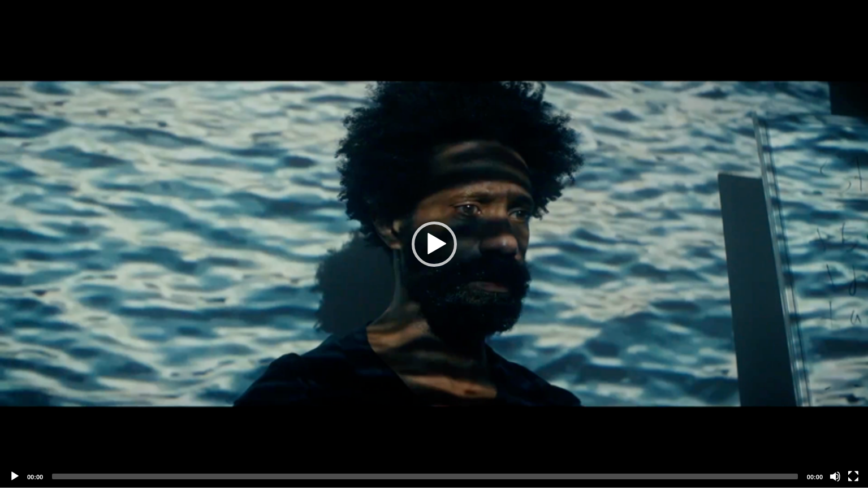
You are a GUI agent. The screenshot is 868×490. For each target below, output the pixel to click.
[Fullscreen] (853, 476)
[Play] (15, 476)
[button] (434, 244)
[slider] (425, 476)
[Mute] (835, 476)
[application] (434, 244)
